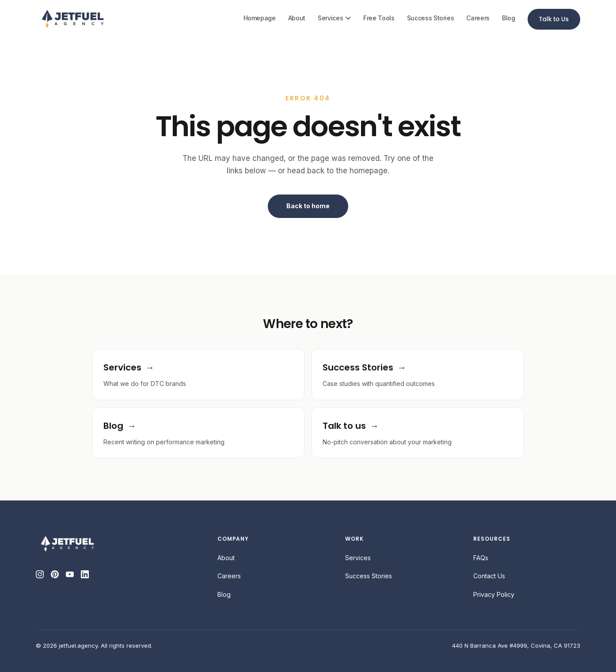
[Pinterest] (55, 574)
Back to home (308, 206)
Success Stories (431, 18)
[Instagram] (40, 574)
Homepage (260, 18)
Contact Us (489, 576)
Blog (509, 18)
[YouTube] (70, 574)
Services (334, 18)
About (297, 18)
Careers (478, 18)
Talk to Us (554, 19)
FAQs (481, 558)
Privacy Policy (494, 594)
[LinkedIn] (85, 574)
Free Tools (379, 18)
